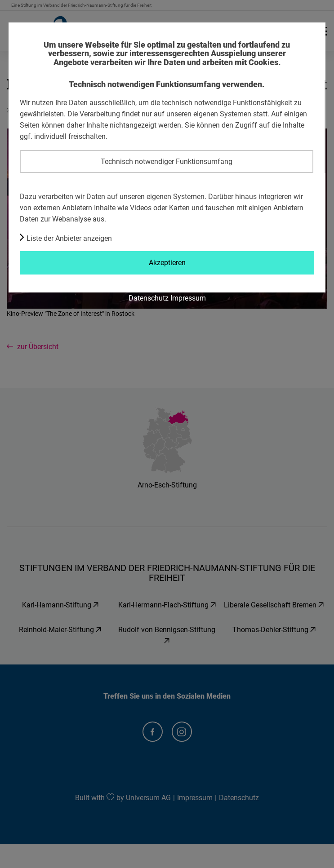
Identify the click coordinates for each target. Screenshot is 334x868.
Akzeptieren (167, 262)
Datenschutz (149, 298)
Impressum (188, 298)
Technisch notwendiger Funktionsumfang (167, 161)
